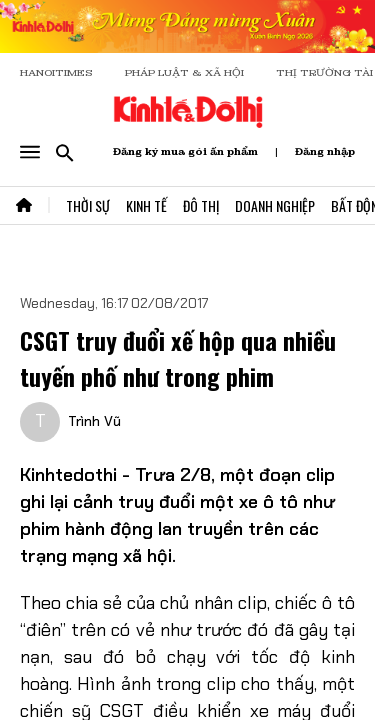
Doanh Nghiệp (275, 205)
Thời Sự (88, 205)
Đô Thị (201, 205)
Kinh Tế (146, 205)
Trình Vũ (94, 421)
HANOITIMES (56, 72)
